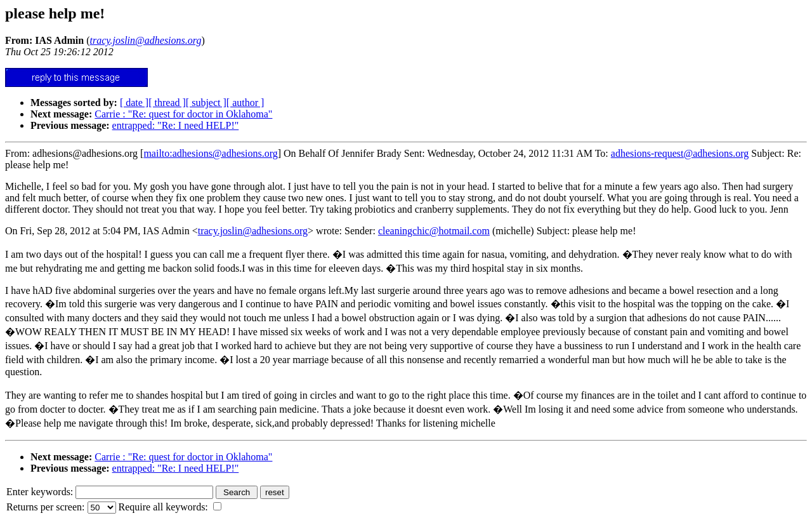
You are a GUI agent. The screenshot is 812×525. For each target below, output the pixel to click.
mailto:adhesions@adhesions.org (210, 153)
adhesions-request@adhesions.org (680, 153)
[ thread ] (167, 103)
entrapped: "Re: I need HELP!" (176, 125)
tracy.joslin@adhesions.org (253, 231)
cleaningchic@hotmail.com (434, 231)
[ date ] (134, 103)
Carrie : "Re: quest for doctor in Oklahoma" (183, 114)
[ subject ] (206, 103)
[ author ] (246, 103)
